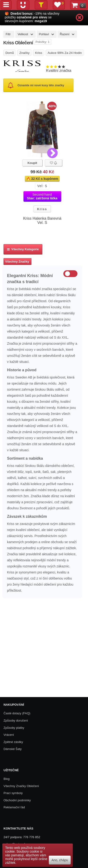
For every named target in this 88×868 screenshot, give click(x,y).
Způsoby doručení (16, 720)
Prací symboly (13, 793)
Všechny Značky (17, 262)
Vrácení (9, 735)
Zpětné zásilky (13, 742)
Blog (7, 779)
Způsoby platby (14, 728)
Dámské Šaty (13, 749)
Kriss (42, 209)
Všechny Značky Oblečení (21, 786)
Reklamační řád (14, 807)
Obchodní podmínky (17, 800)
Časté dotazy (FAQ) (17, 713)
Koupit (32, 163)
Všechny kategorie (23, 249)
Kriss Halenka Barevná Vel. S (42, 220)
